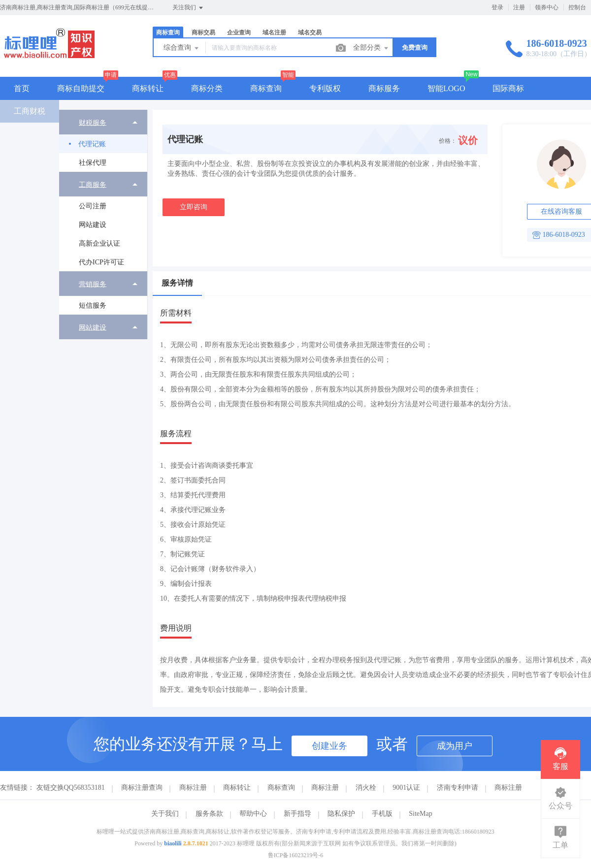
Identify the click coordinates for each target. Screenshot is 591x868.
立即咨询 (194, 207)
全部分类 (371, 48)
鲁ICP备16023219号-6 (296, 855)
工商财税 (30, 111)
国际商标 (508, 88)
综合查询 (182, 48)
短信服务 (93, 305)
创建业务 (329, 746)
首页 (22, 88)
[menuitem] (103, 141)
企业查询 (239, 32)
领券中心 (547, 7)
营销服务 (93, 284)
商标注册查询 (142, 788)
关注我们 (188, 8)
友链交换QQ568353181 (71, 788)
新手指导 (297, 814)
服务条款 (209, 814)
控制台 (577, 7)
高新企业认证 (99, 243)
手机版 (382, 814)
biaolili (173, 843)
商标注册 (193, 788)
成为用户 (455, 746)
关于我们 (165, 814)
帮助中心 (253, 814)
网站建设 (93, 225)
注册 (519, 7)
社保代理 (93, 163)
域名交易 (310, 32)
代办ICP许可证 (101, 262)
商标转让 (148, 88)
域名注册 (274, 32)
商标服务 (384, 88)
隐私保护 (341, 814)
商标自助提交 (81, 88)
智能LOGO (446, 88)
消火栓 (366, 788)
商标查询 (168, 32)
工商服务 (93, 184)
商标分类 (207, 88)
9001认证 (406, 788)
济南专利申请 (458, 788)
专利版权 (325, 88)
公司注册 (93, 206)
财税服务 (93, 122)
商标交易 (203, 32)
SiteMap (420, 814)
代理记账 (92, 144)
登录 (497, 7)
